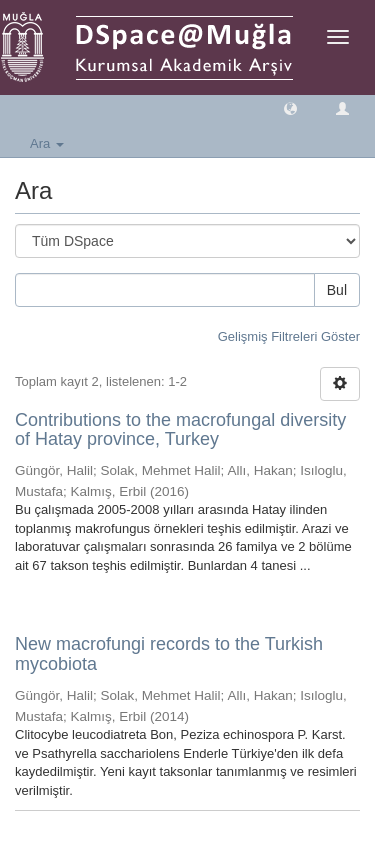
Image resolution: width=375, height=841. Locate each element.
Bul (337, 290)
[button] (290, 107)
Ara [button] (47, 143)
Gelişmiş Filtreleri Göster (289, 336)
